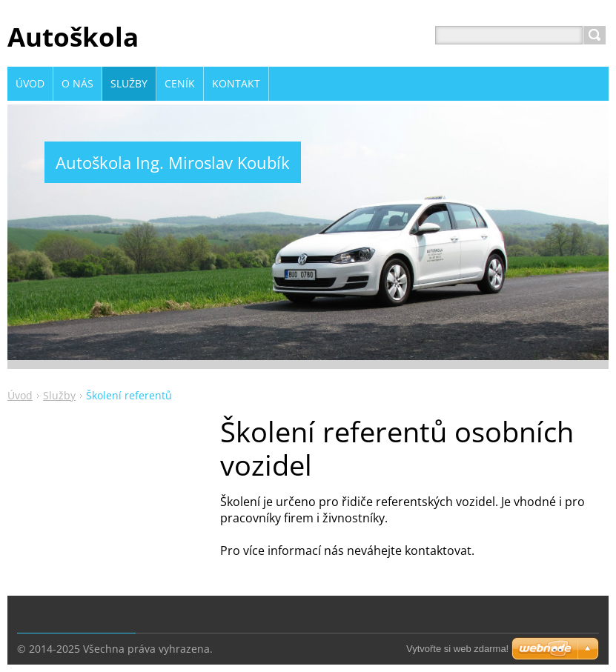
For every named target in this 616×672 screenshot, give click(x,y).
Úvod (20, 395)
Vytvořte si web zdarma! (457, 649)
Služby (59, 395)
